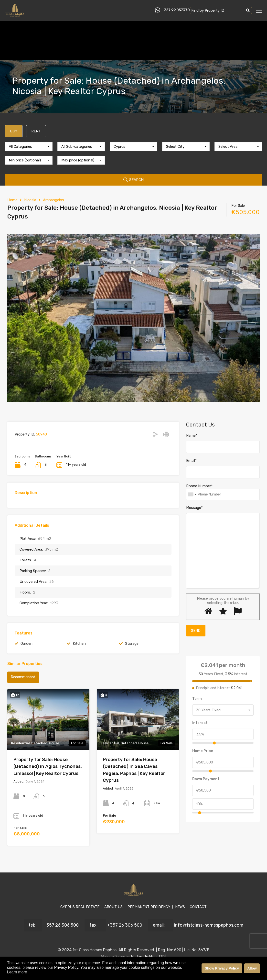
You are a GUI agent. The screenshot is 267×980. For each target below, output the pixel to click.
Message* (194, 508)
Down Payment (206, 779)
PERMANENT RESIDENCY (149, 907)
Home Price (203, 751)
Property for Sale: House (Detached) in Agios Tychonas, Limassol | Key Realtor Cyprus (48, 766)
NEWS (180, 907)
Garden (27, 643)
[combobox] (29, 147)
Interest (200, 723)
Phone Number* (199, 486)
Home (12, 200)
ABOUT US (113, 907)
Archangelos (53, 200)
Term (197, 699)
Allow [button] (252, 968)
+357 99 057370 (176, 10)
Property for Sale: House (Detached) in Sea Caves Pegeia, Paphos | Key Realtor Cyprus (134, 770)
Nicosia (30, 200)
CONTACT (198, 907)
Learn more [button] (17, 972)
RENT (36, 131)
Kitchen (79, 643)
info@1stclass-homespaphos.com (209, 925)
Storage (132, 643)
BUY (14, 131)
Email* (191, 461)
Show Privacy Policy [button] (222, 968)
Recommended (23, 677)
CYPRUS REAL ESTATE (80, 907)
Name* (192, 436)
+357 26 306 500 (61, 925)
